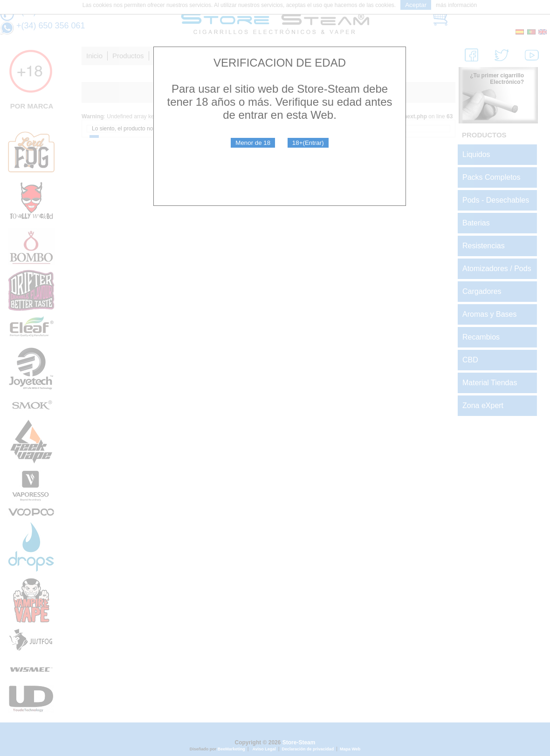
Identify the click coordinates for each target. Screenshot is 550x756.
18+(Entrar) (308, 143)
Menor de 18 (253, 143)
